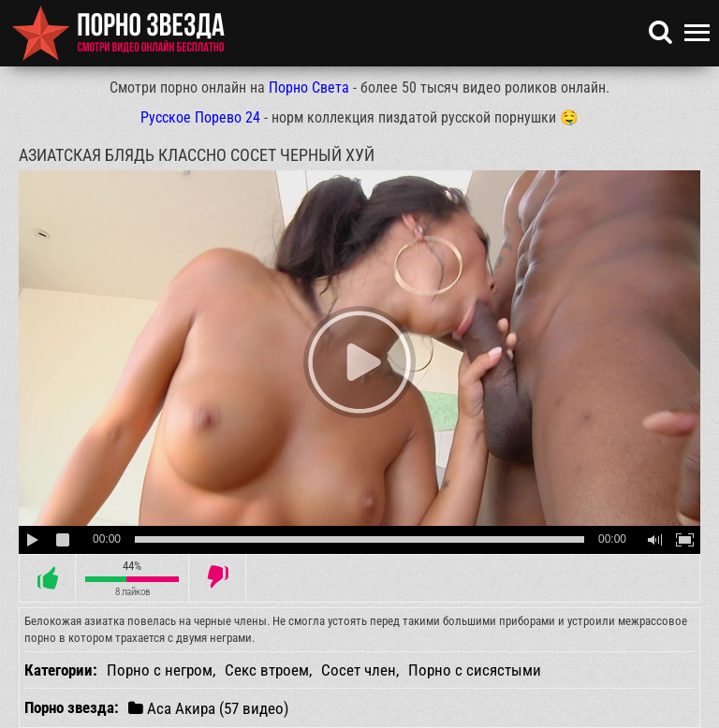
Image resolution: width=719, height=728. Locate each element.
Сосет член (359, 670)
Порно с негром (160, 670)
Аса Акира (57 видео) (208, 708)
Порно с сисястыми (475, 670)
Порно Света (309, 87)
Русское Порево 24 (200, 117)
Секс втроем (267, 670)
